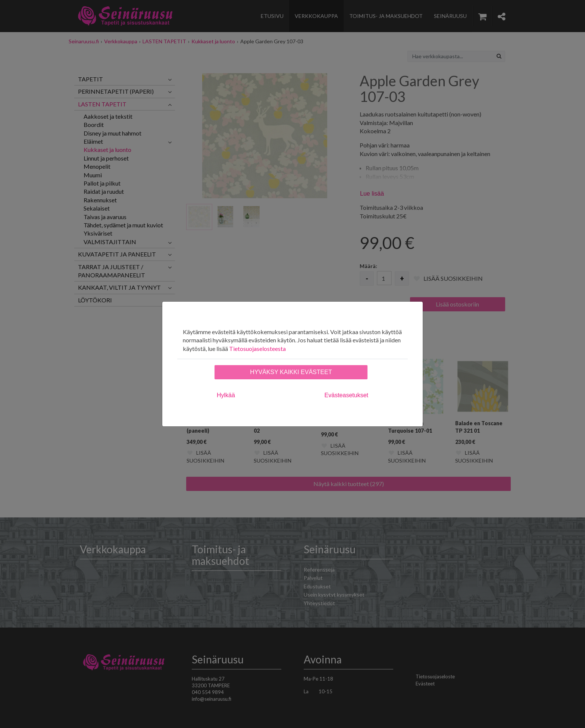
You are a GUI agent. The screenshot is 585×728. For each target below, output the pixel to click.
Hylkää (226, 395)
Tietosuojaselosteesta (257, 349)
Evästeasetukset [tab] (346, 395)
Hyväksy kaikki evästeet (291, 372)
